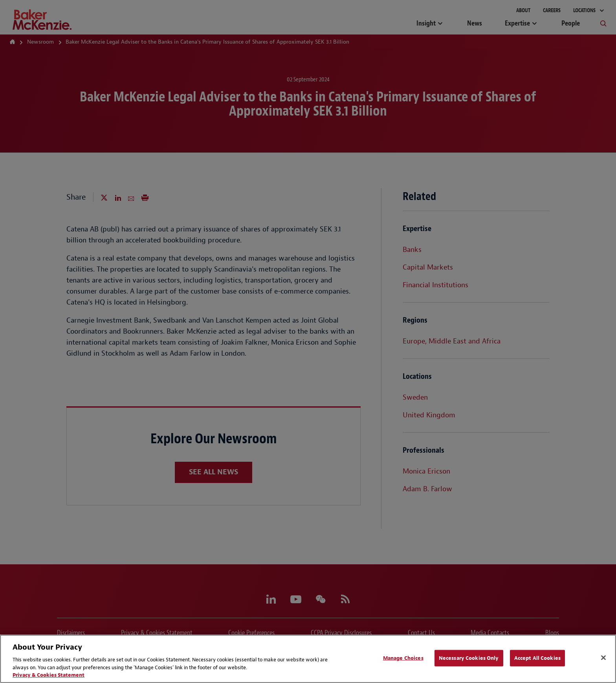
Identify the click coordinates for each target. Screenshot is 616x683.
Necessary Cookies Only (469, 658)
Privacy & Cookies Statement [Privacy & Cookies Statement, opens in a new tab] (49, 675)
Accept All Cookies (537, 658)
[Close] (603, 658)
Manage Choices (403, 658)
